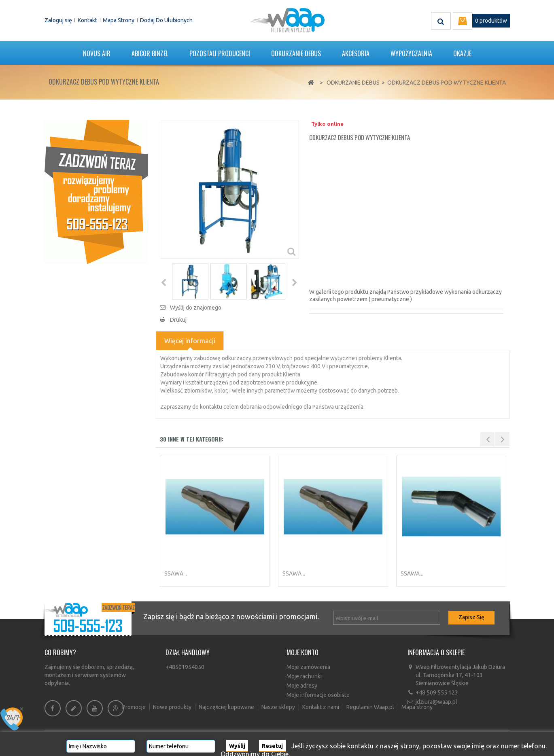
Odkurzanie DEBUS (296, 53)
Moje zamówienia (308, 667)
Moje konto (302, 652)
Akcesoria (356, 53)
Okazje (462, 53)
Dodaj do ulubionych (166, 20)
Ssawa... (176, 573)
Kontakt (87, 20)
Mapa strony (119, 20)
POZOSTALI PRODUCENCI (220, 53)
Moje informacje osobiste (318, 695)
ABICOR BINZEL (150, 53)
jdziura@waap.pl (436, 702)
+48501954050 (185, 667)
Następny (294, 282)
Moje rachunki (304, 676)
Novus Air (97, 53)
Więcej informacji (190, 341)
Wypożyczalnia (411, 53)
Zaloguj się (58, 20)
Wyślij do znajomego (196, 308)
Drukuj (178, 320)
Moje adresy (302, 686)
